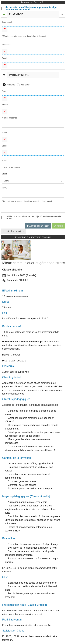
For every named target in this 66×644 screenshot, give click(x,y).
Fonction (6, 160)
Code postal (7, 22)
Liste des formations (13, 231)
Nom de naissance (9, 118)
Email (4, 58)
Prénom (5, 105)
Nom (4, 91)
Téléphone (6, 45)
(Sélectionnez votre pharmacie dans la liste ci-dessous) (24, 36)
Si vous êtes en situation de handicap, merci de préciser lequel (27, 201)
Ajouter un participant (38, 226)
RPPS (5, 188)
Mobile (5, 132)
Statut (4, 174)
